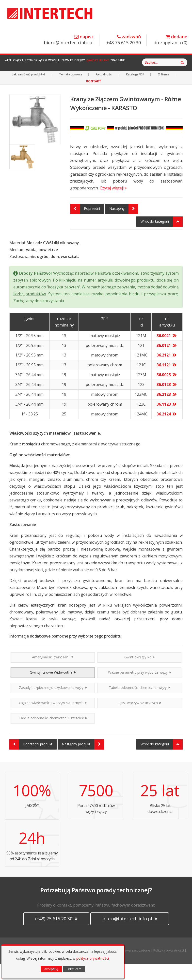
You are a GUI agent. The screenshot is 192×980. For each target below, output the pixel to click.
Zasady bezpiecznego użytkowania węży (53, 703)
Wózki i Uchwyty (86, 63)
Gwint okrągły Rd (139, 673)
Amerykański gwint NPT (53, 673)
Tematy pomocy (71, 90)
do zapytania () (170, 40)
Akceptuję (51, 969)
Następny (124, 225)
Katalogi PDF (135, 90)
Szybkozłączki (54, 63)
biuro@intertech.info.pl (69, 40)
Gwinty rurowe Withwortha (53, 688)
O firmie (164, 90)
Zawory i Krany (137, 63)
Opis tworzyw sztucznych (139, 719)
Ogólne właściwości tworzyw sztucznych (53, 719)
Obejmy (112, 63)
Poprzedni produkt (31, 760)
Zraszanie (165, 63)
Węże (12, 63)
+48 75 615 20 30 (124, 40)
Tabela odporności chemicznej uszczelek (53, 734)
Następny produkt (83, 760)
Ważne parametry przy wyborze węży (139, 688)
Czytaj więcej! (113, 204)
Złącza (29, 63)
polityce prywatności (93, 958)
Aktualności (104, 90)
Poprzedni (85, 225)
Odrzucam (74, 969)
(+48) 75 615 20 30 (56, 935)
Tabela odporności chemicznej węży (139, 703)
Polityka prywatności (169, 966)
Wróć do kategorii (162, 238)
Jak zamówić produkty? (29, 90)
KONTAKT (94, 97)
